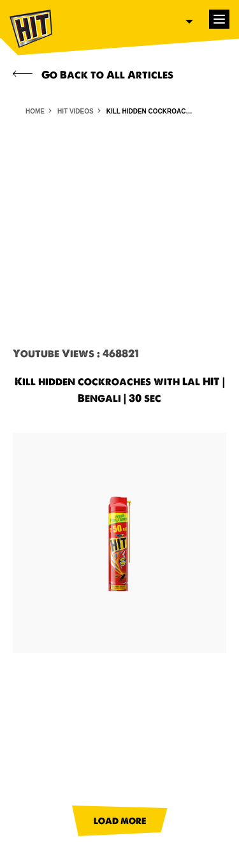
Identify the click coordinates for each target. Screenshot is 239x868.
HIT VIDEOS (76, 111)
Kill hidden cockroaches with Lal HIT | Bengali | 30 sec (151, 111)
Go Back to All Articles (93, 75)
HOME (35, 111)
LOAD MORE (120, 821)
